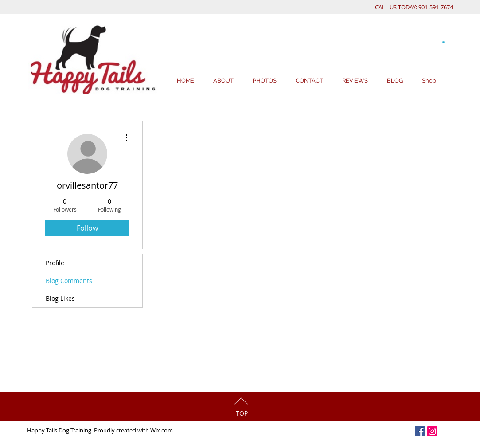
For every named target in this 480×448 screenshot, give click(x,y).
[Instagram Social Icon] (432, 431)
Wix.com (162, 430)
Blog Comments (69, 281)
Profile (55, 263)
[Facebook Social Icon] (420, 431)
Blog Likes (60, 298)
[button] (443, 42)
